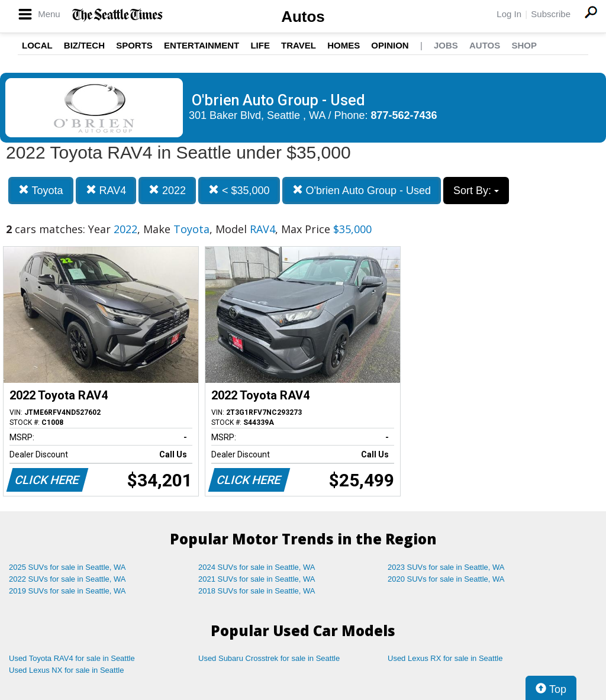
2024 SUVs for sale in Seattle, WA (257, 567)
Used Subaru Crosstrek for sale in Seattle (269, 658)
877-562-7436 (404, 115)
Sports (134, 45)
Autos (303, 17)
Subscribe (551, 14)
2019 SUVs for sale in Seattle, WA (67, 591)
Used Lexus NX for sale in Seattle (66, 670)
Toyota (41, 190)
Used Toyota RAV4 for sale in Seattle (72, 658)
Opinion (390, 45)
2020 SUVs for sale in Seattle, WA (446, 579)
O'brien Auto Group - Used (362, 190)
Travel (299, 45)
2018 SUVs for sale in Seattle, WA (257, 591)
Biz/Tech (84, 45)
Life (260, 45)
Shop (524, 45)
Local (37, 45)
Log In (509, 14)
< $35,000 (239, 190)
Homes (344, 45)
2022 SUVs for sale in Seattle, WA (67, 579)
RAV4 (106, 190)
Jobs (446, 45)
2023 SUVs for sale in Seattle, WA (446, 567)
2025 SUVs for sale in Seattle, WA (67, 567)
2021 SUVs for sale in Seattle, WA (257, 579)
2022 (167, 190)
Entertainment (202, 45)
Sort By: (476, 191)
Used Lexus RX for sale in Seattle (445, 658)
